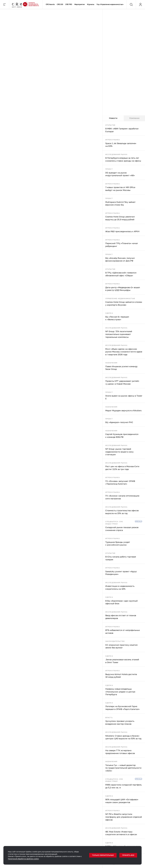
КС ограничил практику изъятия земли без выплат (121, 646)
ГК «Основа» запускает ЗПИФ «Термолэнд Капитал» (120, 482)
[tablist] (124, 118)
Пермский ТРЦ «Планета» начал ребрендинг (122, 245)
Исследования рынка (116, 154)
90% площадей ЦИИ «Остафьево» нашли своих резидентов (122, 801)
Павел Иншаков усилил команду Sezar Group (121, 368)
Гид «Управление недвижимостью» (110, 4)
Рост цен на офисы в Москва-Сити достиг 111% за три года (122, 468)
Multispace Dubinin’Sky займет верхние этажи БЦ (120, 203)
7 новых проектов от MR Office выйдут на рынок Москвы (120, 189)
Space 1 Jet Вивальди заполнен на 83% (121, 145)
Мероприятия (80, 4)
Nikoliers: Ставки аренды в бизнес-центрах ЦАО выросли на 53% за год (123, 737)
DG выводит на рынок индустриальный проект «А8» (120, 174)
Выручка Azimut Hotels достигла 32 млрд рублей (121, 676)
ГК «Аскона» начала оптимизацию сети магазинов (122, 497)
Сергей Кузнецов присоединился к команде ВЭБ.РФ (122, 436)
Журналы (91, 4)
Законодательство (115, 641)
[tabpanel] (124, 495)
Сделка (109, 313)
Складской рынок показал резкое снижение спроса (122, 529)
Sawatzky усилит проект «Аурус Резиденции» (121, 573)
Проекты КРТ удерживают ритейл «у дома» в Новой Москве (122, 382)
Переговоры (23, 13)
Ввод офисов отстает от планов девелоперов (121, 617)
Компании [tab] (134, 118)
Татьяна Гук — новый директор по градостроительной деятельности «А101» (123, 768)
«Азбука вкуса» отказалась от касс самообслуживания (22, 539)
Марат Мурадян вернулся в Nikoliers (123, 410)
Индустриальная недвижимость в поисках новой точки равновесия (23, 288)
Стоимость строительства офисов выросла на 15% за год (122, 512)
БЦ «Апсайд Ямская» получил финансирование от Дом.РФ (120, 259)
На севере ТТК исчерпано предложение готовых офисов (120, 752)
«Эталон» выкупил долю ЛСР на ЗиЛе (26, 211)
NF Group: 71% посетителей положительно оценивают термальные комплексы (119, 334)
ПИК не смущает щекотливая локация (72, 211)
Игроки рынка (113, 140)
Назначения (111, 363)
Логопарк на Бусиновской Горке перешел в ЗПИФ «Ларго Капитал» (122, 708)
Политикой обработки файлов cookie (23, 859)
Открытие (110, 125)
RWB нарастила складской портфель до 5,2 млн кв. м (123, 786)
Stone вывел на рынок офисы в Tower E (124, 397)
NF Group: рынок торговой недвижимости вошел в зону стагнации (119, 452)
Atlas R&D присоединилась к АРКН (122, 231)
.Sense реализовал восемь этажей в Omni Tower (122, 661)
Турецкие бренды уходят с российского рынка (118, 543)
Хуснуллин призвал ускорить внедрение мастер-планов (120, 722)
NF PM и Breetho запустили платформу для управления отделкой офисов (124, 817)
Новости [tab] (113, 118)
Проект (109, 169)
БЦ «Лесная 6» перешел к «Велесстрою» (117, 318)
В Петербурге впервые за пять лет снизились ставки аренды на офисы (123, 159)
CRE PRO (69, 4)
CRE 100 (60, 4)
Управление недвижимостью (120, 298)
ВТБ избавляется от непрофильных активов (123, 632)
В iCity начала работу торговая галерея (121, 558)
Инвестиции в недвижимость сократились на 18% (120, 587)
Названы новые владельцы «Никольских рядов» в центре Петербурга (120, 692)
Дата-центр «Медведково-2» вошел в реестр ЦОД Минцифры (123, 289)
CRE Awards (50, 4)
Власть (109, 717)
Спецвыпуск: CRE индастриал (114, 523)
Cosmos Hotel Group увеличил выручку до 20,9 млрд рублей (120, 218)
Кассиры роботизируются (68, 537)
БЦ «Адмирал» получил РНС (119, 422)
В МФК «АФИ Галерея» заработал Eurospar (122, 130)
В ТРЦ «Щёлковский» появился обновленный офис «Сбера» (121, 274)
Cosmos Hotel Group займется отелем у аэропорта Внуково (124, 303)
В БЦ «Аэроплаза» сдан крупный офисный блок (121, 602)
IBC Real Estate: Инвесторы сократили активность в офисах (121, 833)
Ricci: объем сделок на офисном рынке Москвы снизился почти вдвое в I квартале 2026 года (124, 352)
